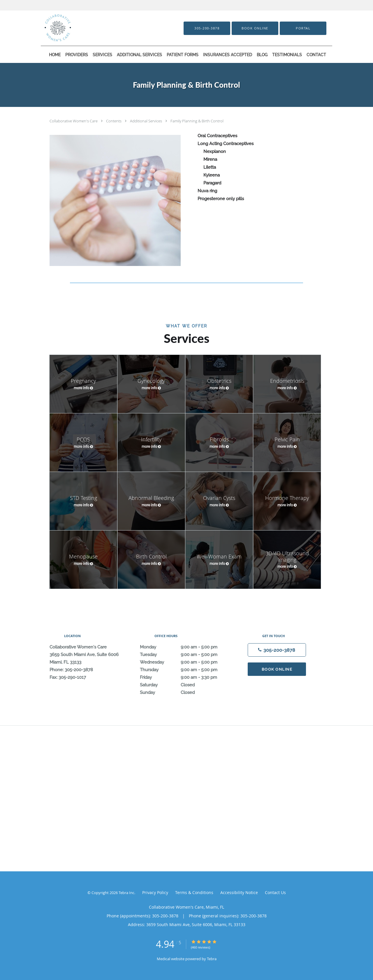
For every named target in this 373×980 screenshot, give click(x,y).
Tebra (212, 959)
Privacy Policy (155, 892)
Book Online (277, 669)
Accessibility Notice (239, 892)
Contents (114, 121)
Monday (185, 647)
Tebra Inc (126, 893)
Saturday (185, 685)
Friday (185, 677)
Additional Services (146, 121)
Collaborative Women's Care (74, 121)
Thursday (185, 670)
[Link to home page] (81, 28)
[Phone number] (277, 650)
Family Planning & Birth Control (197, 121)
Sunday (185, 692)
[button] (255, 28)
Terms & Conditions (194, 892)
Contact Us (275, 892)
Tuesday (185, 655)
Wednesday (185, 662)
